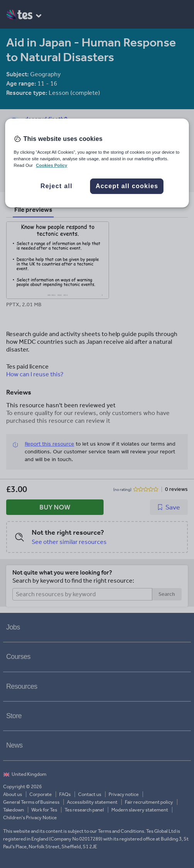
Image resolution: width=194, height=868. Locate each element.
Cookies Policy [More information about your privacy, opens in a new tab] (52, 165)
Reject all (57, 186)
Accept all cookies (127, 186)
